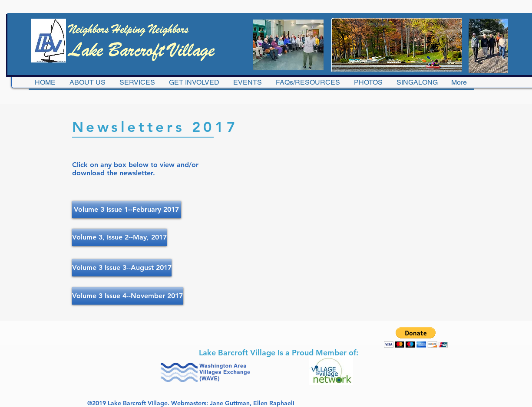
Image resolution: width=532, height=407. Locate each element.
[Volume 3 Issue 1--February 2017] (127, 210)
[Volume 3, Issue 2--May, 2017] (119, 237)
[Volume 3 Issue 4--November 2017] (128, 296)
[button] (416, 337)
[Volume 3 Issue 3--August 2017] (122, 268)
